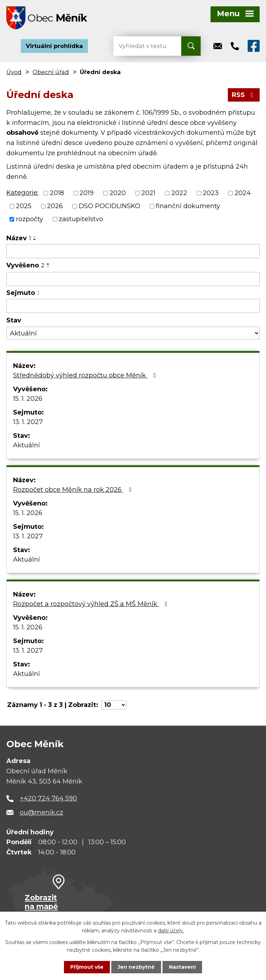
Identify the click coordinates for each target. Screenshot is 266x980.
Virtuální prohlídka (54, 46)
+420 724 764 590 (48, 798)
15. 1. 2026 (28, 399)
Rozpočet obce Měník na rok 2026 (74, 490)
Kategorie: (22, 193)
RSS (244, 95)
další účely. (171, 931)
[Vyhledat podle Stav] (133, 333)
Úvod (14, 72)
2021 (148, 193)
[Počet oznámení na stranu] (114, 705)
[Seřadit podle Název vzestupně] (35, 237)
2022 (179, 193)
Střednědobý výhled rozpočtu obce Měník (86, 375)
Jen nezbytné (136, 967)
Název (19, 238)
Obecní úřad (51, 72)
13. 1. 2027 (28, 422)
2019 (87, 193)
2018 (57, 193)
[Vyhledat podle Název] (133, 251)
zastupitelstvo (81, 219)
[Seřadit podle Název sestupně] (35, 240)
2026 (55, 206)
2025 (24, 206)
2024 (243, 193)
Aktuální (26, 445)
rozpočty (29, 219)
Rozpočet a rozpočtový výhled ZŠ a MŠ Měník (92, 604)
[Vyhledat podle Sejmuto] (133, 306)
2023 (211, 193)
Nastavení (182, 967)
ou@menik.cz (42, 812)
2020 (118, 193)
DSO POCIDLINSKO (110, 206)
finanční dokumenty (188, 206)
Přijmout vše (87, 967)
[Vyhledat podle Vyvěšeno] (133, 279)
